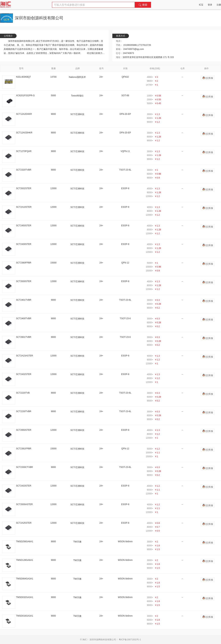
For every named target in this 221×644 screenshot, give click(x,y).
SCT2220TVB (23, 393)
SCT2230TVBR (24, 411)
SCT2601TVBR (24, 337)
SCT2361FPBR (24, 449)
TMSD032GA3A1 (25, 597)
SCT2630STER (24, 281)
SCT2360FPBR (24, 263)
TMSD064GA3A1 (25, 579)
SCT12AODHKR (24, 133)
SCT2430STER (24, 244)
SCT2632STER (24, 188)
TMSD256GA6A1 (25, 542)
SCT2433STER (24, 486)
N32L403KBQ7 (23, 77)
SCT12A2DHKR (24, 114)
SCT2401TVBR (24, 300)
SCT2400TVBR (24, 319)
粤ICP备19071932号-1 (130, 640)
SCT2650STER (24, 430)
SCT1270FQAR (24, 151)
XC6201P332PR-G (25, 95)
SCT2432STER (24, 374)
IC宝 (201, 5)
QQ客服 (208, 78)
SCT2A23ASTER (24, 356)
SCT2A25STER (24, 523)
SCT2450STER (24, 226)
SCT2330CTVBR (24, 467)
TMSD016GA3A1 (25, 616)
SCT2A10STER (24, 207)
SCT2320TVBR (24, 170)
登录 (210, 5)
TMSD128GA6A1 (25, 560)
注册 (219, 5)
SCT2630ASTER (24, 504)
